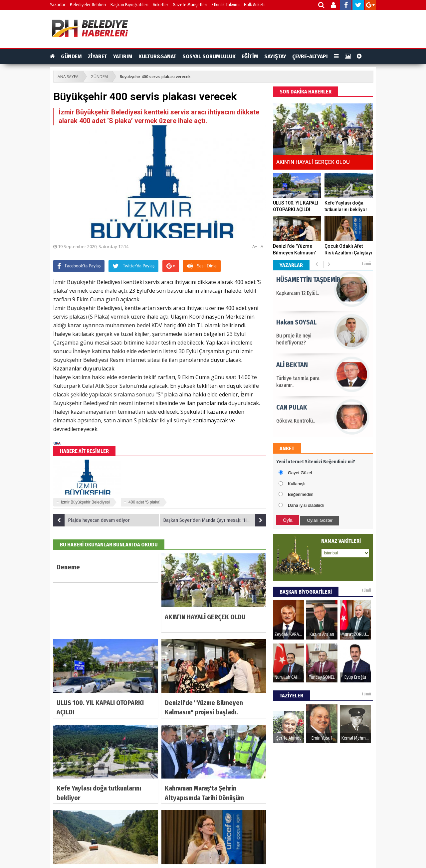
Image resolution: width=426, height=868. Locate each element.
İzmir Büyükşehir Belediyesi (85, 502)
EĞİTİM (250, 56)
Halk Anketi (254, 5)
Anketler (161, 5)
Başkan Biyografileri (129, 5)
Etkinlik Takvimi (226, 5)
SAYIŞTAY (275, 56)
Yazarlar (58, 5)
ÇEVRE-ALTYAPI (310, 56)
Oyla (288, 520)
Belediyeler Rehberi (88, 5)
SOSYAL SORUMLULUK (209, 56)
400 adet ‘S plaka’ (144, 502)
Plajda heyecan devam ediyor (92, 520)
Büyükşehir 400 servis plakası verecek (155, 77)
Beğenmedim (301, 494)
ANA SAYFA (68, 77)
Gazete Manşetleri (190, 5)
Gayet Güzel (300, 473)
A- (263, 246)
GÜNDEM (71, 56)
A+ (255, 246)
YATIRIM (123, 56)
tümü (366, 264)
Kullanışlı (297, 484)
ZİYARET (98, 56)
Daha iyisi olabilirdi (306, 505)
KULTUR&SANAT (157, 56)
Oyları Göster (320, 520)
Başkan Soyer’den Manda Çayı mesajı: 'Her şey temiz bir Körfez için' (215, 520)
